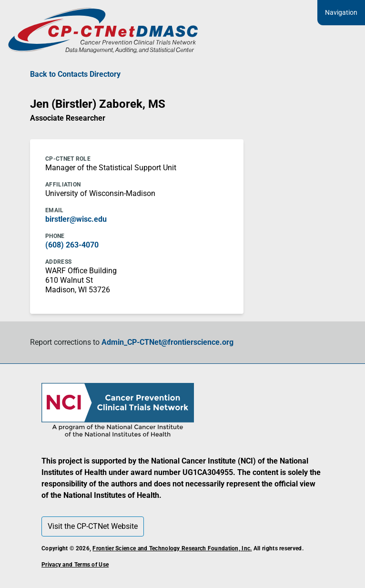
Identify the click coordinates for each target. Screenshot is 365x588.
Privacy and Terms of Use (75, 565)
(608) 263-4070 (72, 245)
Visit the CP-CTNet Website (93, 526)
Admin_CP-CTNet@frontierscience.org (167, 342)
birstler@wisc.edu (76, 219)
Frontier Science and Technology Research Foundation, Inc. (172, 548)
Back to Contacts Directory (75, 74)
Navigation (341, 12)
